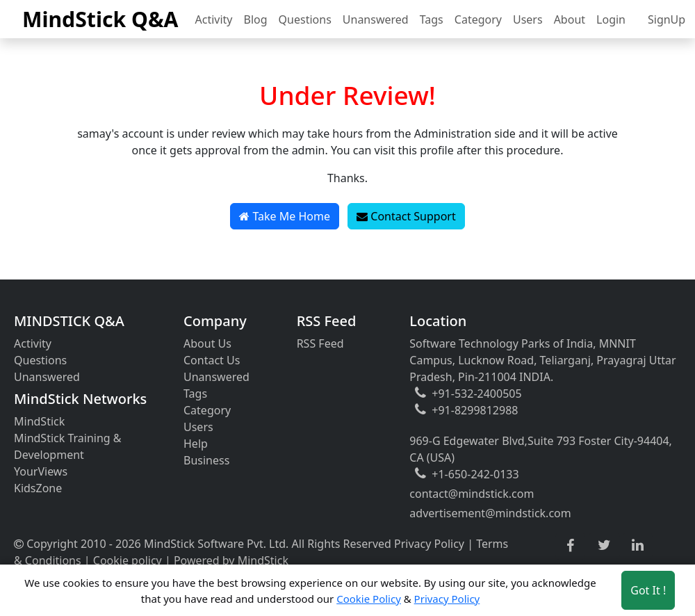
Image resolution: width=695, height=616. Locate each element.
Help (196, 444)
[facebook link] (570, 546)
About (570, 19)
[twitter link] (604, 546)
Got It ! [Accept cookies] (648, 590)
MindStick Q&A (100, 19)
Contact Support (406, 216)
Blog (256, 19)
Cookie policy (128, 560)
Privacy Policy (429, 544)
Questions (305, 19)
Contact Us (212, 360)
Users (528, 19)
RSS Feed (320, 343)
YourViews (41, 471)
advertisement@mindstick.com (490, 513)
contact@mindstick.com (472, 494)
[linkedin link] (638, 546)
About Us (207, 343)
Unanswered (376, 19)
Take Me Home (285, 216)
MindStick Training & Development (68, 446)
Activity (214, 19)
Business (206, 460)
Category (478, 19)
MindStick (39, 421)
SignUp (667, 19)
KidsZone (38, 488)
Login (611, 19)
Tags (432, 19)
